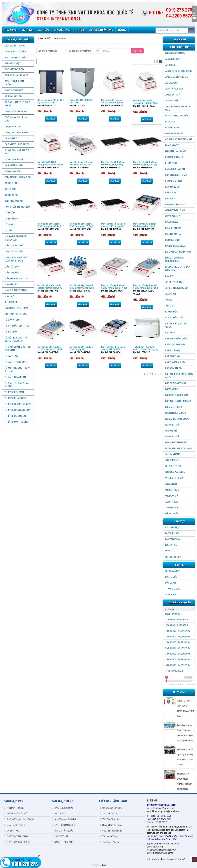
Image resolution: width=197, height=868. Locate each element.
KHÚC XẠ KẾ (11, 302)
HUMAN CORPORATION (178, 252)
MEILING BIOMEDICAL (177, 395)
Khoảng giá (170, 609)
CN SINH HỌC (173, 527)
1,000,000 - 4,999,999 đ (177, 620)
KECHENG (171, 333)
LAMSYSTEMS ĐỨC (175, 345)
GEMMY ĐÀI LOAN (175, 210)
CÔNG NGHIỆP (173, 557)
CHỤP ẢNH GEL (13, 127)
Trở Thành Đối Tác (110, 842)
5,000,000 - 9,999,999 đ (177, 625)
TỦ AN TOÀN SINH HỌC (17, 326)
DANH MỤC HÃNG (175, 53)
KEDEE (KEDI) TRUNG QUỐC (176, 325)
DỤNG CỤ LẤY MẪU (15, 160)
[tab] (179, 609)
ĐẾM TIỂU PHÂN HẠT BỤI (18, 177)
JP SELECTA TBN (174, 282)
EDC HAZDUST (173, 187)
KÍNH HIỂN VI (11, 219)
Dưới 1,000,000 (173, 614)
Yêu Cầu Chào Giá (110, 819)
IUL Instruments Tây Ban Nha (178, 269)
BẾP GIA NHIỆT (12, 63)
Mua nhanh (51, 119)
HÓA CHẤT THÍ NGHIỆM (17, 207)
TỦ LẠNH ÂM (11, 356)
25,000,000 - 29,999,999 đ (178, 648)
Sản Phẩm (60, 39)
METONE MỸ (172, 389)
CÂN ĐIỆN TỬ (11, 138)
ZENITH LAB (172, 502)
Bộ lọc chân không (16, 75)
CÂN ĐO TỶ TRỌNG (15, 46)
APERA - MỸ (172, 101)
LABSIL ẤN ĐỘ (173, 351)
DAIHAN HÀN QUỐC (176, 151)
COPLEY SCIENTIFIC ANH (179, 139)
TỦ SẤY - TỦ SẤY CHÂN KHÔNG (17, 385)
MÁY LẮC (9, 296)
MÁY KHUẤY (11, 284)
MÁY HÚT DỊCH (12, 267)
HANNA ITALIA (173, 234)
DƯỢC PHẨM (172, 533)
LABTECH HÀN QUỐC (177, 339)
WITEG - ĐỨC (172, 490)
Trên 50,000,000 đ (174, 671)
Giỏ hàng (194, 14)
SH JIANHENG (173, 454)
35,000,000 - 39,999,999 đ (178, 659)
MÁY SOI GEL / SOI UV (16, 279)
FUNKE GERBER (174, 181)
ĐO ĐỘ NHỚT (11, 195)
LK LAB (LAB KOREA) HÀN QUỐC (179, 376)
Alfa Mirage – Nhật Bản (65, 819)
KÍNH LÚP (9, 213)
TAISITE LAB (172, 508)
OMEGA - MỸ (172, 437)
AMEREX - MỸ (173, 95)
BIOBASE (170, 122)
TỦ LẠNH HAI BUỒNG (16, 362)
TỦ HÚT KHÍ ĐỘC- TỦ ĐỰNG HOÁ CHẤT (16, 339)
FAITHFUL (170, 199)
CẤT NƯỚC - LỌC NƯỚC (17, 144)
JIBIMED (170, 306)
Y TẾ (168, 551)
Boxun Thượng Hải (177, 116)
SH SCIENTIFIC (173, 466)
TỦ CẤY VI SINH (13, 320)
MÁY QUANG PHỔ (14, 246)
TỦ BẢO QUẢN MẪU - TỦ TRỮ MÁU (17, 349)
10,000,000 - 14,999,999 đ (178, 631)
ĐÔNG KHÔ (10, 189)
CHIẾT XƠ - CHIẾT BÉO (16, 112)
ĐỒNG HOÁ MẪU (13, 171)
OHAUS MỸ (171, 431)
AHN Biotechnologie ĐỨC (178, 108)
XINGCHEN (171, 484)
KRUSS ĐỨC (172, 312)
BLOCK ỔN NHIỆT (14, 90)
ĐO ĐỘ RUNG (11, 183)
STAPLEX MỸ (172, 460)
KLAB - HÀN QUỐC (175, 318)
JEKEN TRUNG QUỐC (176, 288)
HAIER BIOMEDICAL (176, 246)
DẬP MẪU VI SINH (14, 165)
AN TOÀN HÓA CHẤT (16, 58)
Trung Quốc (173, 589)
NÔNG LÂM (171, 545)
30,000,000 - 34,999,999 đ (178, 654)
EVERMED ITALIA (174, 157)
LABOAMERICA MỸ (175, 362)
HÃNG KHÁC (172, 514)
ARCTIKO (170, 65)
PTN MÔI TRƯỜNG (14, 808)
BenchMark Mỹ (174, 134)
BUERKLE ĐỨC (173, 128)
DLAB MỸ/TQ (172, 145)
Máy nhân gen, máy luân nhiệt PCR (16, 259)
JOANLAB (171, 294)
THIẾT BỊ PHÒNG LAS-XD (17, 842)
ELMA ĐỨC (171, 163)
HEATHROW (172, 222)
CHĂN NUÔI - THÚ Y (15, 825)
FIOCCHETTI (172, 193)
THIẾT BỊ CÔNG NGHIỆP (17, 410)
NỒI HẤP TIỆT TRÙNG (16, 314)
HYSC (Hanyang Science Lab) (175, 259)
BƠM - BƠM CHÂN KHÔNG (14, 83)
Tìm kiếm (137, 51)
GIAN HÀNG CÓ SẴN (15, 52)
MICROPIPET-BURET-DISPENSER (15, 238)
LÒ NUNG (9, 225)
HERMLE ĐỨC (172, 240)
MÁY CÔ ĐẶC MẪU (14, 251)
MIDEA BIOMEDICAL (176, 383)
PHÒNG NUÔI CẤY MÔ (16, 814)
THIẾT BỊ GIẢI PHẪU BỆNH (18, 404)
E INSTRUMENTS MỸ (176, 175)
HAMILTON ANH (174, 228)
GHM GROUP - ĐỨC (176, 205)
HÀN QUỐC (171, 577)
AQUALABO (171, 83)
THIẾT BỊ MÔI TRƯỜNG (16, 422)
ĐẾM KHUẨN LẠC (13, 201)
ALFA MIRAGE (173, 59)
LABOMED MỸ (173, 356)
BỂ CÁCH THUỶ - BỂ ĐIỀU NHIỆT (18, 104)
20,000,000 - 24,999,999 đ (178, 642)
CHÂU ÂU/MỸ (172, 571)
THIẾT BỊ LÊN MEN (14, 392)
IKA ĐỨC (170, 276)
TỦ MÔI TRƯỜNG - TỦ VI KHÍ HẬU (17, 370)
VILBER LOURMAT (175, 478)
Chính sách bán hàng (111, 808)
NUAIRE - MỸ (172, 425)
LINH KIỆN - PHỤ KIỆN (16, 308)
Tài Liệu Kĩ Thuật (109, 836)
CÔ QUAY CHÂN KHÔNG (17, 133)
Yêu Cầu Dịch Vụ (109, 814)
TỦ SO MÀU (10, 332)
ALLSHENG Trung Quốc (179, 71)
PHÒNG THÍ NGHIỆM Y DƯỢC (19, 819)
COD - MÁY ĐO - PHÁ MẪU (16, 119)
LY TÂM (8, 231)
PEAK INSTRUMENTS (176, 442)
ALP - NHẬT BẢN (174, 89)
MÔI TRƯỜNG (173, 539)
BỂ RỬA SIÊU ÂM (13, 96)
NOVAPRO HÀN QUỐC (177, 419)
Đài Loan (171, 583)
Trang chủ (43, 39)
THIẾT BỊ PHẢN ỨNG (15, 398)
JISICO (169, 300)
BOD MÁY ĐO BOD (14, 69)
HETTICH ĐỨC (173, 216)
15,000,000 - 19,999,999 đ (178, 637)
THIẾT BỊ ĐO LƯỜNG (15, 416)
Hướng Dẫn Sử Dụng (111, 825)
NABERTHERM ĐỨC (176, 413)
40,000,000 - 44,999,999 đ (178, 665)
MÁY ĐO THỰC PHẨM (16, 290)
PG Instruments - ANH (179, 448)
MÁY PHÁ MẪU (12, 273)
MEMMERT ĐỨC (174, 407)
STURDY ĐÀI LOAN (175, 472)
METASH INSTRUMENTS (178, 401)
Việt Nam (171, 595)
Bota (104, 865)
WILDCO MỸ (172, 496)
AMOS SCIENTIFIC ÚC (177, 77)
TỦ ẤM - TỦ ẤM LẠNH (16, 377)
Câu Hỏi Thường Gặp (111, 831)
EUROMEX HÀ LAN (175, 169)
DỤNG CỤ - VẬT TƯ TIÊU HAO (17, 152)
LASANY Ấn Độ (173, 368)
